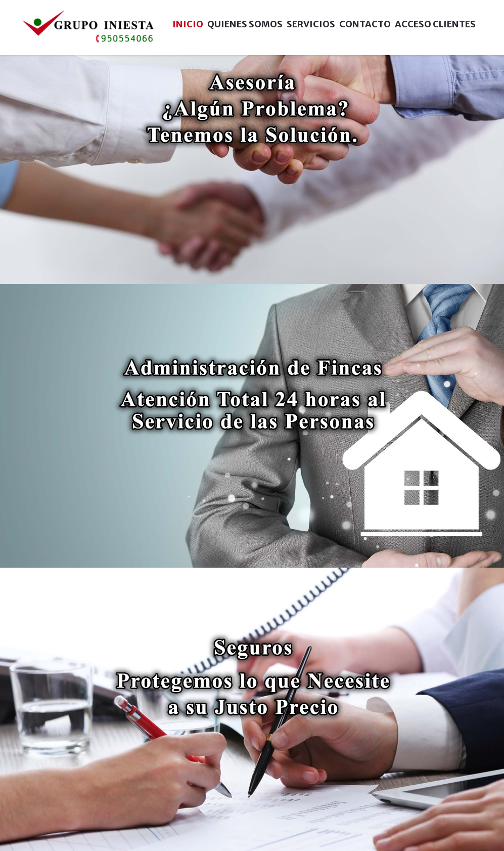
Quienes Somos (245, 24)
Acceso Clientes (435, 24)
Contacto (365, 24)
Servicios (311, 24)
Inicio (188, 24)
